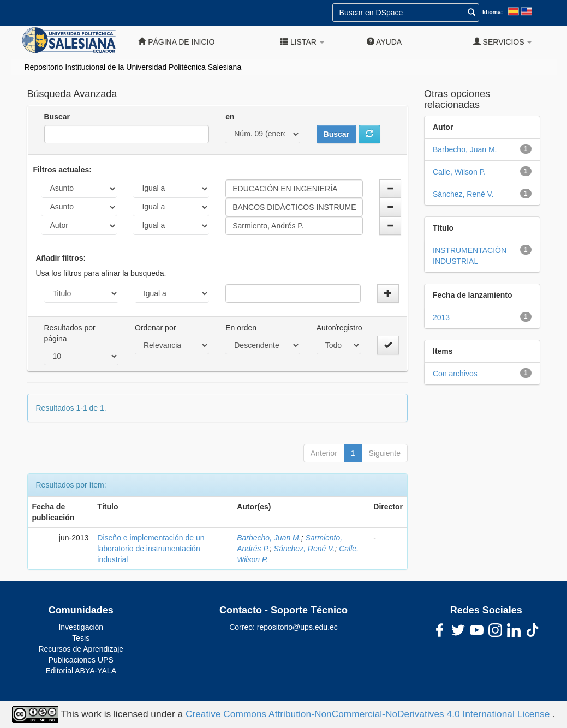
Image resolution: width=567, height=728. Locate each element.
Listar (302, 42)
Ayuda (384, 42)
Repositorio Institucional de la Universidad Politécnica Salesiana (133, 67)
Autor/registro (339, 328)
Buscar (57, 117)
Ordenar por (155, 328)
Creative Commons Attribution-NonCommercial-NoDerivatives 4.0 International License (369, 714)
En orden (241, 328)
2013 (441, 317)
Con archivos (455, 374)
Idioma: (493, 12)
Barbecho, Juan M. (269, 538)
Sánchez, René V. (305, 549)
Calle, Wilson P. (459, 172)
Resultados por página (70, 333)
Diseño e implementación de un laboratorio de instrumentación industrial (151, 549)
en (230, 117)
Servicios (503, 42)
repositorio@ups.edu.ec (297, 627)
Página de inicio (176, 42)
